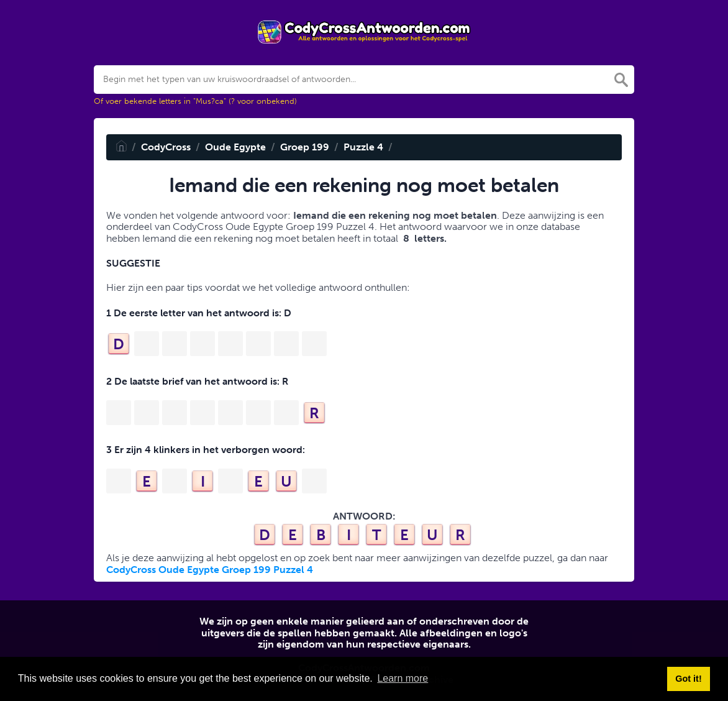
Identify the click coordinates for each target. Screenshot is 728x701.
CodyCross (166, 147)
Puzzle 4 (363, 147)
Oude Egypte (235, 147)
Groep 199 (305, 147)
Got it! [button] (688, 679)
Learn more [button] (403, 678)
